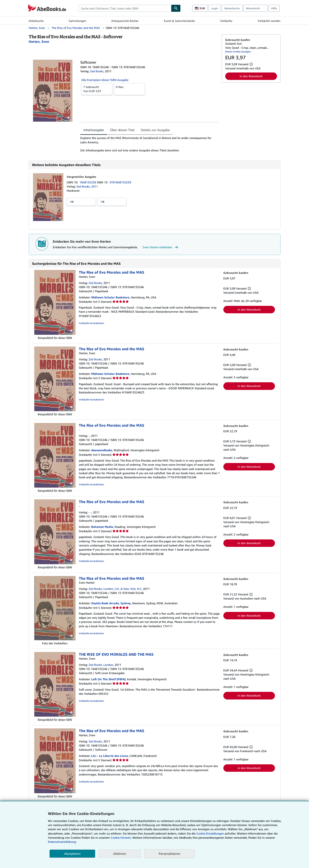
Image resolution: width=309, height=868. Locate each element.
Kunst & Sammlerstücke (179, 21)
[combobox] (125, 8)
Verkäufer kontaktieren (91, 323)
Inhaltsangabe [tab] (94, 130)
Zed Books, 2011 (87, 186)
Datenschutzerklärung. (62, 842)
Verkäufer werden (269, 21)
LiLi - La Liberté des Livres (110, 756)
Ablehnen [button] (120, 854)
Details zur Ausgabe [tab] (155, 130)
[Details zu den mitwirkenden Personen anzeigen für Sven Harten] (39, 42)
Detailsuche (36, 21)
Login (215, 8)
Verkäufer (226, 21)
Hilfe (274, 8)
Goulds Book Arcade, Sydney (111, 603)
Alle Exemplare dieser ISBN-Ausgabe (105, 80)
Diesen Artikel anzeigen (238, 52)
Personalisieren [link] (169, 854)
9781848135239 (120, 182)
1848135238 (88, 182)
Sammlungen (77, 21)
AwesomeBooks (102, 450)
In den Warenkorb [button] (251, 76)
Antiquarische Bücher (125, 21)
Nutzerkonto (232, 8)
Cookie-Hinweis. (121, 838)
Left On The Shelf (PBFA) (108, 679)
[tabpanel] (149, 144)
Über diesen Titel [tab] (122, 130)
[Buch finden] (176, 8)
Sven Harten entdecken (161, 247)
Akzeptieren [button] (72, 854)
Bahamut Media (102, 527)
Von (97, 89)
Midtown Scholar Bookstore (110, 297)
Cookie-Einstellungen (210, 833)
